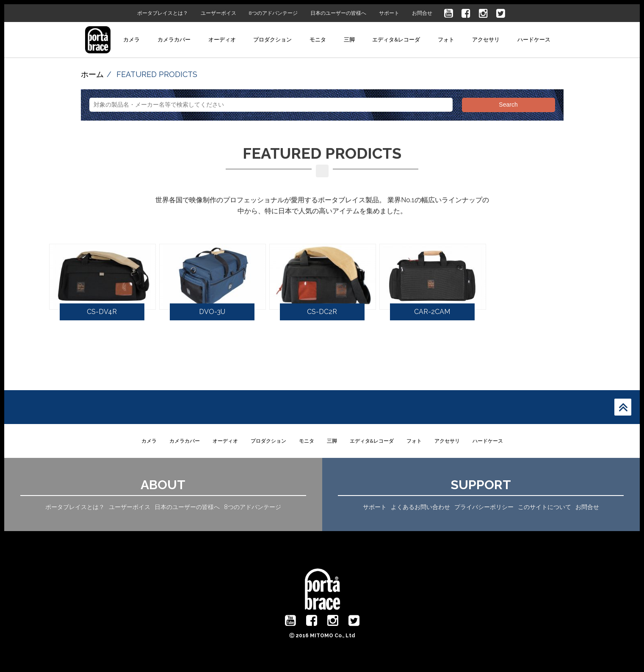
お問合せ (422, 13)
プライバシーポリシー (484, 507)
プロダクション (272, 40)
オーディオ (222, 40)
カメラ (131, 40)
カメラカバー (174, 40)
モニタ (318, 40)
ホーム (92, 74)
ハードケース (534, 40)
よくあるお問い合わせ (420, 507)
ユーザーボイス (218, 13)
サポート (389, 13)
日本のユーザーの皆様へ (338, 13)
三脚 (349, 40)
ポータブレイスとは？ (163, 13)
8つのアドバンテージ (273, 13)
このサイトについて (544, 507)
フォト (446, 40)
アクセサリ (486, 40)
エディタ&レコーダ (396, 40)
